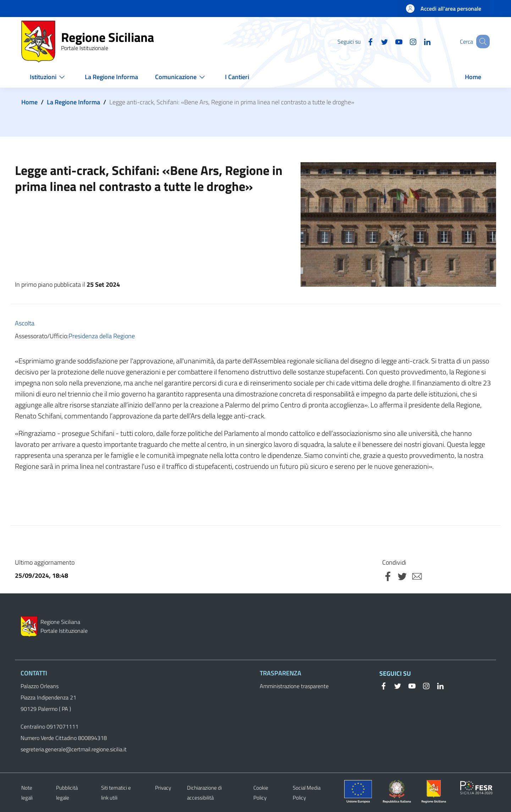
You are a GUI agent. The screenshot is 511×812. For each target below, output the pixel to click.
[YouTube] (390, 41)
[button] (481, 42)
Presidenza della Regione (102, 336)
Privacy (163, 788)
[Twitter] (376, 41)
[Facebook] (362, 41)
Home (29, 102)
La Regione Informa (73, 102)
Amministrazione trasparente (294, 686)
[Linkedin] (418, 41)
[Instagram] (404, 41)
